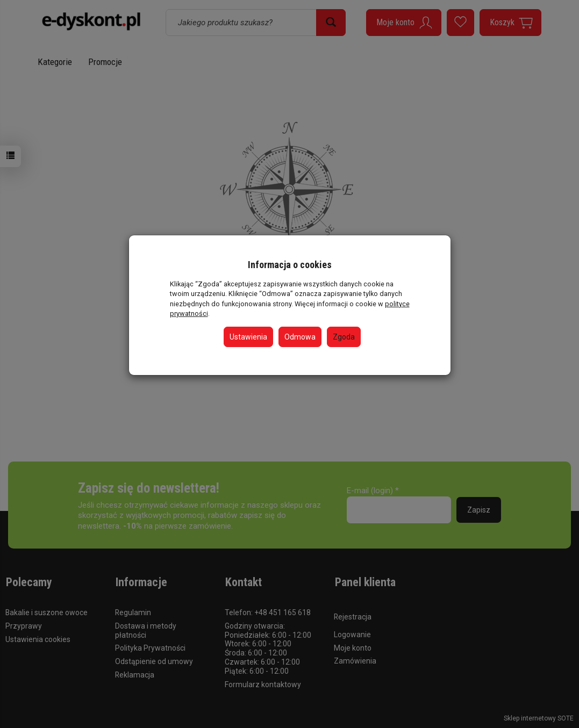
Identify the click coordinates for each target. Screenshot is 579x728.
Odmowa (300, 337)
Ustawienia (248, 337)
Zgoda (344, 337)
